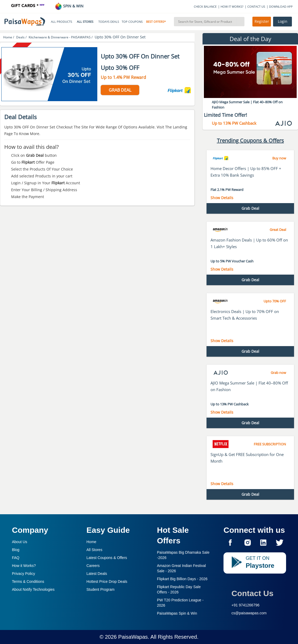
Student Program (100, 589)
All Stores (94, 550)
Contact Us (252, 593)
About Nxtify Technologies (33, 589)
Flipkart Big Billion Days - (182, 579)
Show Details (222, 198)
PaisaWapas (133, 637)
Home (91, 542)
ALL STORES (85, 22)
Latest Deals (97, 574)
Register (262, 21)
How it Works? (24, 566)
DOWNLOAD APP (281, 6)
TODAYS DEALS (109, 22)
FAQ (16, 558)
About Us (20, 542)
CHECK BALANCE (205, 6)
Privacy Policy (23, 574)
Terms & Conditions (28, 582)
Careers (93, 566)
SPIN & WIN (69, 6)
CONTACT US (256, 6)
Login (283, 21)
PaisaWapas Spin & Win (177, 613)
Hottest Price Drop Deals (107, 582)
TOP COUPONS (132, 22)
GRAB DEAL (120, 90)
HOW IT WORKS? (232, 6)
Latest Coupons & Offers (107, 558)
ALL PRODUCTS (62, 22)
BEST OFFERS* (156, 22)
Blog (16, 550)
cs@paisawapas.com (249, 613)
